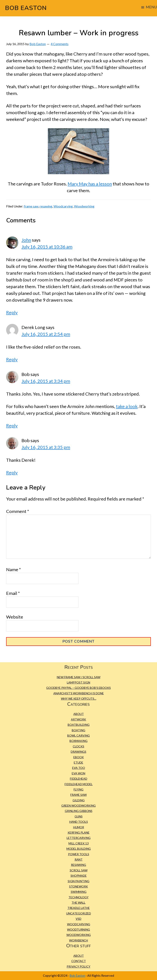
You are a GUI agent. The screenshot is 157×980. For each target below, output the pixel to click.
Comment (18, 511)
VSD (78, 919)
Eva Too (79, 768)
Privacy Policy (78, 966)
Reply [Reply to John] (12, 312)
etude (78, 762)
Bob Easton (26, 8)
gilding (79, 800)
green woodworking (78, 806)
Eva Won (78, 773)
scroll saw (79, 870)
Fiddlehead (79, 779)
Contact (79, 961)
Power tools (79, 854)
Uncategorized (79, 913)
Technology (78, 897)
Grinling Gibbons (79, 811)
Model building (79, 849)
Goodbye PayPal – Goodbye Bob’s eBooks (78, 688)
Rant (79, 859)
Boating (78, 730)
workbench (78, 940)
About (79, 714)
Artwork (78, 719)
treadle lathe (79, 908)
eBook (79, 757)
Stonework (78, 886)
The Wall (78, 903)
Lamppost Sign (78, 682)
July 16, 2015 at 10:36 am (47, 247)
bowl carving (78, 735)
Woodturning (78, 929)
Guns (79, 816)
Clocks (78, 746)
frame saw (31, 206)
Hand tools (79, 822)
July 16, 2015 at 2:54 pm (46, 334)
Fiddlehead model (79, 784)
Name (13, 569)
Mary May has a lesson (90, 184)
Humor (79, 827)
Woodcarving (63, 206)
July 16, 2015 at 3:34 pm (46, 381)
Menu (151, 7)
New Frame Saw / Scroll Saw (79, 677)
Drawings (78, 752)
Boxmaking (78, 741)
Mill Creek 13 (78, 843)
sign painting (78, 881)
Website (15, 617)
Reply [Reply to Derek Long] (12, 359)
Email (13, 593)
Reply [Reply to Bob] (12, 425)
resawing (46, 206)
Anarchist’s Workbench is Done (79, 693)
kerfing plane (79, 832)
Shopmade (79, 876)
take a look (127, 406)
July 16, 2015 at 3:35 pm (46, 447)
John (26, 240)
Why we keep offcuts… (79, 698)
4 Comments (60, 44)
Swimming (79, 892)
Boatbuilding (79, 725)
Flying (78, 789)
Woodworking (84, 206)
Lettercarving (79, 838)
